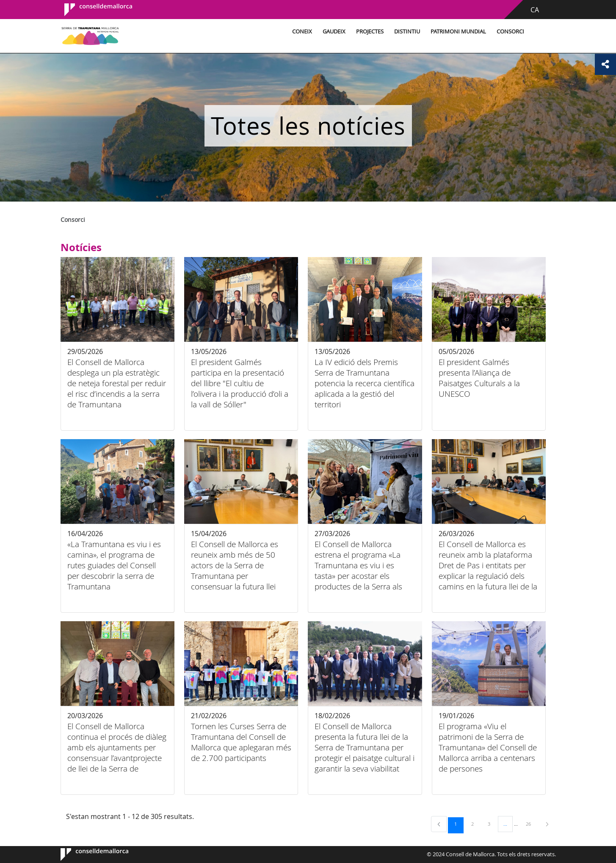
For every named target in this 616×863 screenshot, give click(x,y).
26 (531, 824)
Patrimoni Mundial (458, 32)
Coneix (302, 32)
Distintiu (407, 32)
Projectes (370, 32)
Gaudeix (334, 32)
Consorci (510, 32)
